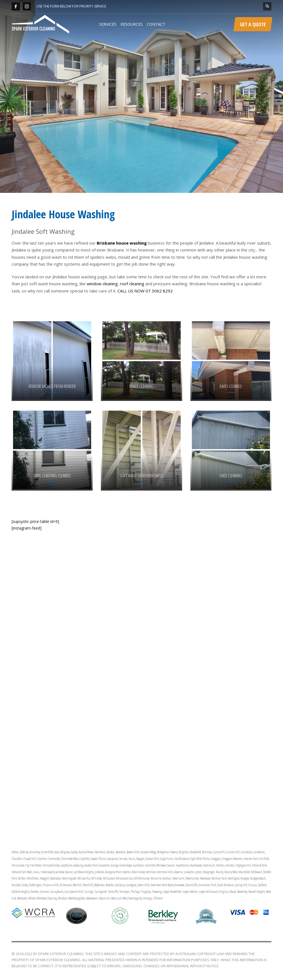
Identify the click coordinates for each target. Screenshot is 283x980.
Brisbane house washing (122, 243)
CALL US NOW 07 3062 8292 (145, 291)
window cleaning (102, 284)
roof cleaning (132, 284)
